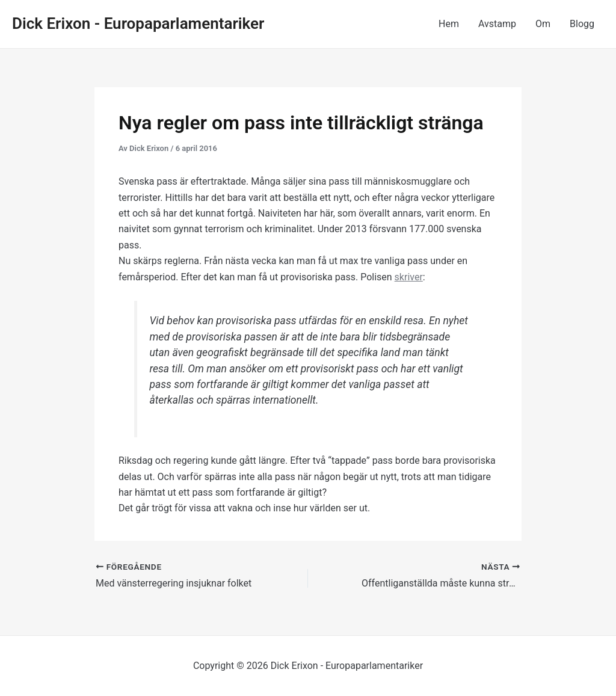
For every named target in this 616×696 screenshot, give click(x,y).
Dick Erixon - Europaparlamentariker (138, 23)
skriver (409, 277)
